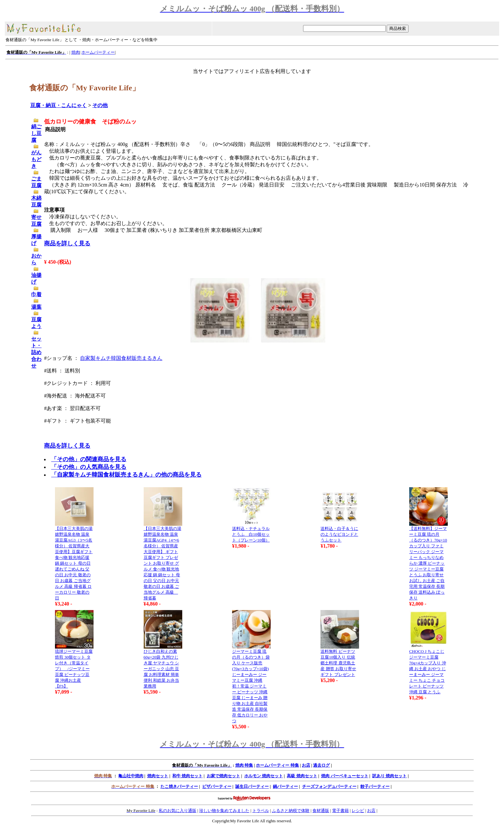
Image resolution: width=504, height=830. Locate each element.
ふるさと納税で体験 (291, 811)
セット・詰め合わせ (36, 352)
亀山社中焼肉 (131, 776)
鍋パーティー (285, 786)
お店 (306, 765)
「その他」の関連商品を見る (89, 459)
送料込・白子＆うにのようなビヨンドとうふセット (339, 534)
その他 (100, 105)
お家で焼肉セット (223, 776)
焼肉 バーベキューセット (345, 776)
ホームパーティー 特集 (277, 765)
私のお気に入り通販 (178, 811)
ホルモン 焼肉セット (264, 776)
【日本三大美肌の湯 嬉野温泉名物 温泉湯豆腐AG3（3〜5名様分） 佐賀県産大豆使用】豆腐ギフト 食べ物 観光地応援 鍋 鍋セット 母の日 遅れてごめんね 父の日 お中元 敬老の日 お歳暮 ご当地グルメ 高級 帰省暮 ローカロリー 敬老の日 (74, 563)
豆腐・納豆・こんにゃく (59, 105)
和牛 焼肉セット (187, 776)
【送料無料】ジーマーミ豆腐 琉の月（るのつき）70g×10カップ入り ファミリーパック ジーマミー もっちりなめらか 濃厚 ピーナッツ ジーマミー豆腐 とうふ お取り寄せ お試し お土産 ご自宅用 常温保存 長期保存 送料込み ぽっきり (428, 563)
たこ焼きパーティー (179, 786)
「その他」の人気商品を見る (89, 467)
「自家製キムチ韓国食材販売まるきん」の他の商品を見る (126, 475)
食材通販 (321, 811)
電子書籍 (340, 811)
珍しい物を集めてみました (224, 811)
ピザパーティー (217, 786)
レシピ (358, 811)
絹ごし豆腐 (36, 133)
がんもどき (36, 159)
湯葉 (36, 307)
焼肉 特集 (244, 765)
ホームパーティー (98, 52)
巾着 (36, 294)
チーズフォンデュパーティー (329, 786)
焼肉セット (158, 776)
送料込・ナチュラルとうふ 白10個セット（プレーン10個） (251, 534)
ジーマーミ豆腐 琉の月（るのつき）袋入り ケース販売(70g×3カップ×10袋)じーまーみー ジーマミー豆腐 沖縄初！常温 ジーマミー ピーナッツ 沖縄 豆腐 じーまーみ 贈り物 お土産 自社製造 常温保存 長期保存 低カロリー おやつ (251, 686)
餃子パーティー (375, 786)
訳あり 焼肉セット (389, 776)
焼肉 (76, 52)
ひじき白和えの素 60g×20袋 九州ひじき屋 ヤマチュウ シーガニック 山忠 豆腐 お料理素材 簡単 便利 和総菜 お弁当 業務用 (162, 669)
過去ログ (321, 765)
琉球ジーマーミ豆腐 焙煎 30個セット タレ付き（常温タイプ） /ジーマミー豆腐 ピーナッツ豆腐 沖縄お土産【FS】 (74, 669)
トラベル (261, 811)
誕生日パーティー (252, 786)
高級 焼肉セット (302, 776)
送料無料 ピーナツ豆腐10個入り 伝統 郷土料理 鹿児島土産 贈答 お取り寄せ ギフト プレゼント (338, 663)
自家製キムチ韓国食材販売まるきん (121, 358)
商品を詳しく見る (67, 243)
